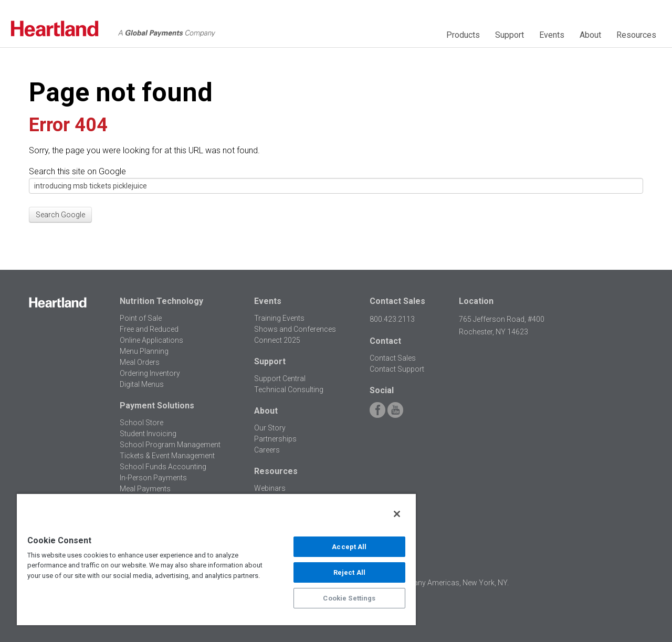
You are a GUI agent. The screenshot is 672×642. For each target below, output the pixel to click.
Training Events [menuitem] (279, 318)
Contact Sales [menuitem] (393, 358)
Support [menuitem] (510, 35)
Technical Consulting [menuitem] (289, 390)
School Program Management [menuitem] (170, 445)
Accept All (349, 547)
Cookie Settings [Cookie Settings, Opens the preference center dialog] (349, 598)
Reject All (349, 572)
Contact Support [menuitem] (397, 369)
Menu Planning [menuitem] (144, 351)
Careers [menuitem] (267, 450)
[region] (216, 559)
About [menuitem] (590, 35)
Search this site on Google (77, 171)
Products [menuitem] (463, 35)
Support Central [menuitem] (280, 378)
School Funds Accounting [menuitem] (163, 467)
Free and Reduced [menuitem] (149, 329)
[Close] (397, 514)
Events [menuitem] (552, 35)
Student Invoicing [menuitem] (148, 434)
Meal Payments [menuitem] (145, 489)
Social (382, 390)
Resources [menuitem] (636, 35)
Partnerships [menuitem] (275, 439)
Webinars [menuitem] (270, 488)
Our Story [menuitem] (270, 428)
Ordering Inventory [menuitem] (150, 373)
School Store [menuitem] (141, 423)
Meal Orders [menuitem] (140, 362)
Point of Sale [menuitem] (141, 318)
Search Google (60, 215)
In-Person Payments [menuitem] (153, 478)
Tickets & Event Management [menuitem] (167, 456)
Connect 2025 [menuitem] (277, 340)
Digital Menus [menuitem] (142, 384)
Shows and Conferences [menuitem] (295, 329)
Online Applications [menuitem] (151, 340)
